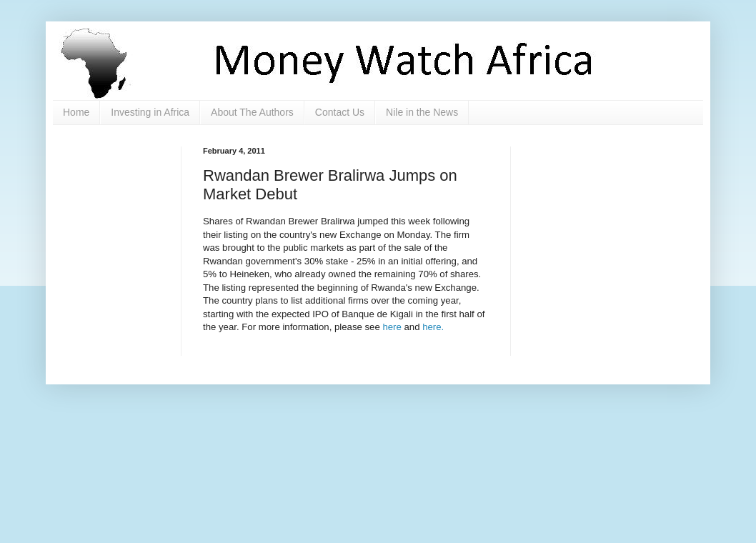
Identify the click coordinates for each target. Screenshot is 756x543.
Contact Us (340, 112)
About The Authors (252, 112)
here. (433, 327)
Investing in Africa (150, 112)
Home (76, 112)
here (392, 327)
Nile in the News (422, 112)
